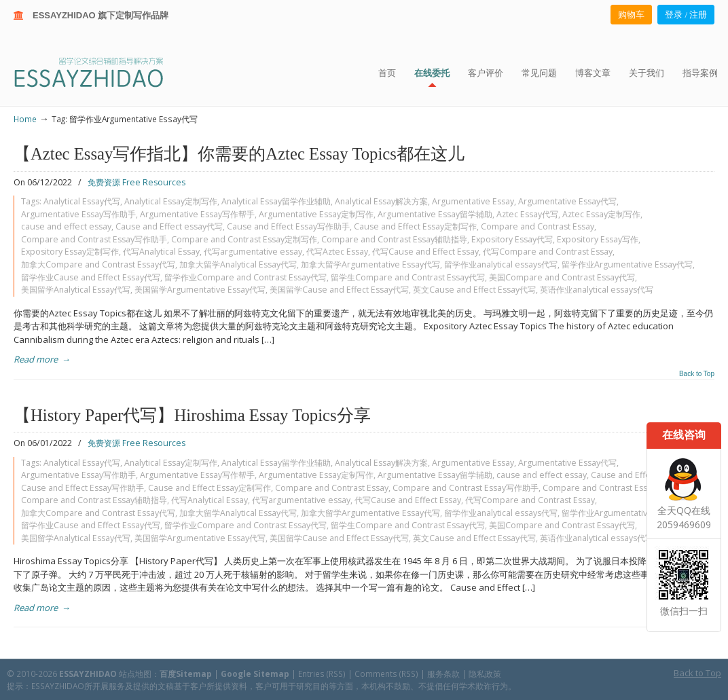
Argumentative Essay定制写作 (316, 214)
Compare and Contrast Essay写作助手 (94, 239)
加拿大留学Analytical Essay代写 (238, 264)
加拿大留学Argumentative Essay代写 (370, 264)
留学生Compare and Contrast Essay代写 (408, 277)
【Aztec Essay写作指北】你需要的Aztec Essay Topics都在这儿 (239, 154)
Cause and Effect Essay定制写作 (415, 226)
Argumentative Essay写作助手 (78, 214)
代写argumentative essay (253, 252)
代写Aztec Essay (337, 252)
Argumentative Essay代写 (567, 201)
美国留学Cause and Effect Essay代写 (339, 290)
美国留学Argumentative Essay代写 (200, 290)
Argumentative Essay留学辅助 (435, 214)
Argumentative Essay (473, 201)
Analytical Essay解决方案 (381, 201)
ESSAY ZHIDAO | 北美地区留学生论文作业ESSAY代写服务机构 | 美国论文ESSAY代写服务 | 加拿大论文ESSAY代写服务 (101, 72)
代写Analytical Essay (161, 252)
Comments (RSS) (386, 674)
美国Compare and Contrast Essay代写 (562, 277)
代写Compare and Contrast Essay (548, 252)
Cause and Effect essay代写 (169, 226)
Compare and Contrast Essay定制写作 (244, 239)
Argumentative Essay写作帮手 (197, 214)
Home (25, 119)
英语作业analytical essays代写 (597, 290)
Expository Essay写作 (598, 239)
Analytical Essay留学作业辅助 (276, 201)
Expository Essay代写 (512, 239)
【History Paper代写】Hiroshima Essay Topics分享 (192, 415)
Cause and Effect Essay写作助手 (288, 226)
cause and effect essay (66, 226)
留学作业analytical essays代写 (501, 264)
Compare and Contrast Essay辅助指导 (394, 239)
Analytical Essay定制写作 (171, 201)
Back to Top (697, 374)
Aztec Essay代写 (527, 214)
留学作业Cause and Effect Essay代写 (91, 277)
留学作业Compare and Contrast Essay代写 (245, 277)
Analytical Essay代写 (82, 201)
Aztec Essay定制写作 (601, 214)
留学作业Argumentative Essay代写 (627, 264)
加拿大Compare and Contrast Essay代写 (98, 264)
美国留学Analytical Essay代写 (76, 290)
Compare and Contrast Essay (538, 226)
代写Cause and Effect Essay (425, 252)
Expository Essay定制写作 (70, 252)
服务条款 (443, 674)
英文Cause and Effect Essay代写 (474, 290)
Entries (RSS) (322, 674)
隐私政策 (485, 674)
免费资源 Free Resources (136, 182)
